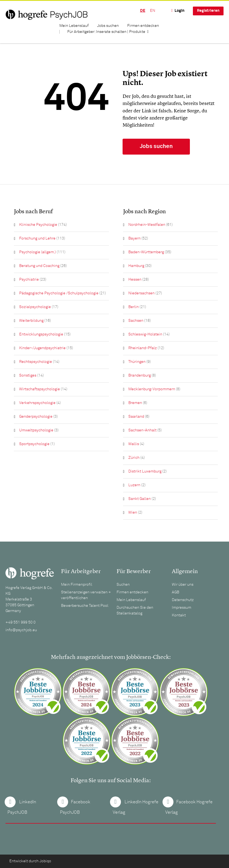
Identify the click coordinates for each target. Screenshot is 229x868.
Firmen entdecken (143, 26)
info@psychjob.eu (21, 630)
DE (143, 11)
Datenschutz (183, 600)
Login (179, 11)
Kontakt (179, 615)
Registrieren (208, 11)
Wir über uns (183, 585)
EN (153, 11)
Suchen (123, 585)
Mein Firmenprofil (77, 585)
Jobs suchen (108, 26)
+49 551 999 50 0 (21, 622)
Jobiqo (45, 861)
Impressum (182, 608)
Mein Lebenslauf (74, 26)
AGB (176, 592)
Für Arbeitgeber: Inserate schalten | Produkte (106, 32)
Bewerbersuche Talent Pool (85, 606)
